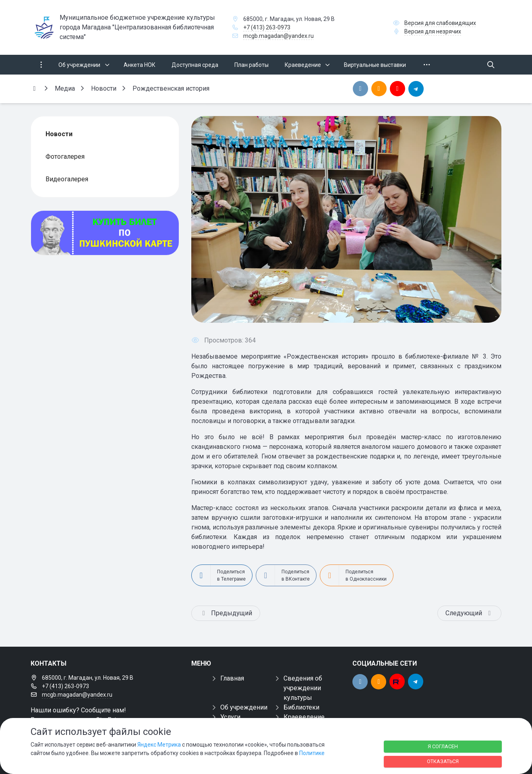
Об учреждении (244, 707)
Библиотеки (301, 707)
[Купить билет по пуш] (105, 233)
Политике (312, 753)
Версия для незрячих (433, 31)
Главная (232, 678)
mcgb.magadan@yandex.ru (278, 36)
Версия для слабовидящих (440, 23)
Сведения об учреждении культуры (303, 688)
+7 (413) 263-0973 (267, 27)
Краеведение (304, 717)
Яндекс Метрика (159, 745)
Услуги (230, 717)
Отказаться (443, 761)
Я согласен (443, 746)
